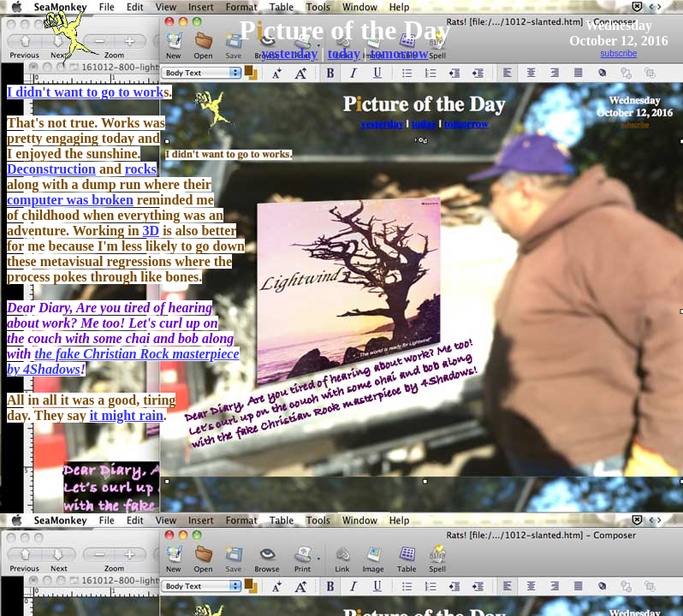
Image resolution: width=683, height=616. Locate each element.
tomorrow (399, 53)
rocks (141, 169)
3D (151, 231)
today (344, 53)
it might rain (127, 415)
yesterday (289, 53)
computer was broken (70, 200)
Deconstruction (51, 169)
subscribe (619, 53)
